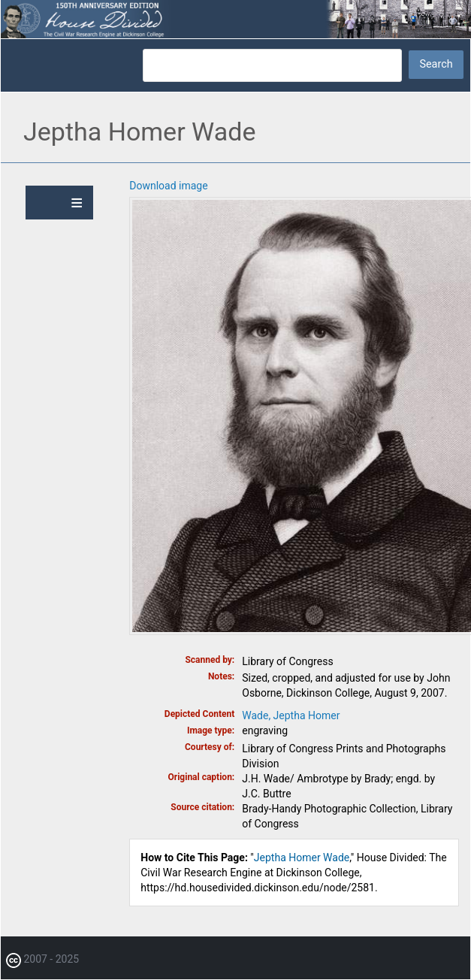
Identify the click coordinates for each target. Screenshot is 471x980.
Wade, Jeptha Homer (291, 715)
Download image (168, 186)
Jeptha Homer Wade (302, 857)
